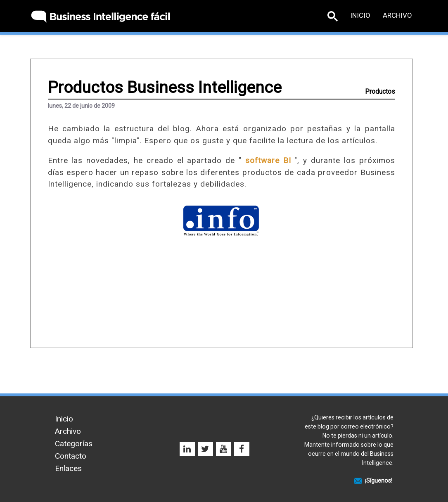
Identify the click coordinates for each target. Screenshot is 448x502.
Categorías (74, 444)
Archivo (397, 15)
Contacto (71, 456)
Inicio (360, 15)
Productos (380, 91)
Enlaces (68, 468)
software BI (268, 160)
